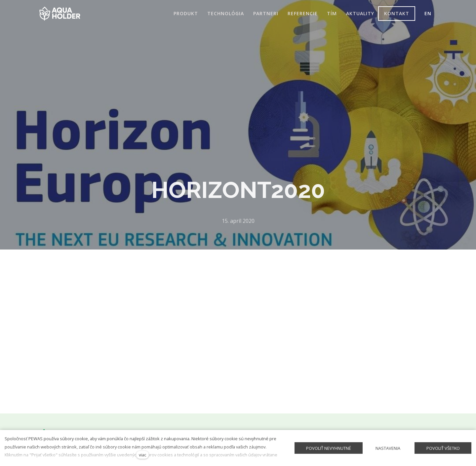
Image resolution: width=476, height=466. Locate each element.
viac (142, 455)
